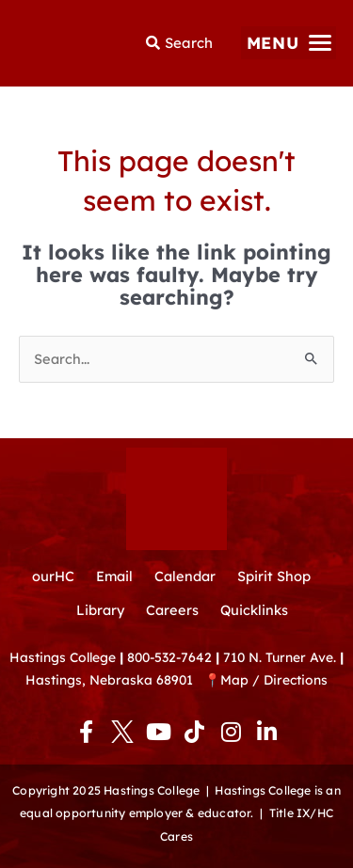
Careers (172, 610)
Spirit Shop (274, 576)
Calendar (185, 576)
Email (114, 576)
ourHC (53, 576)
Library (100, 610)
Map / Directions (274, 679)
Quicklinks (254, 610)
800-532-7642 (169, 657)
